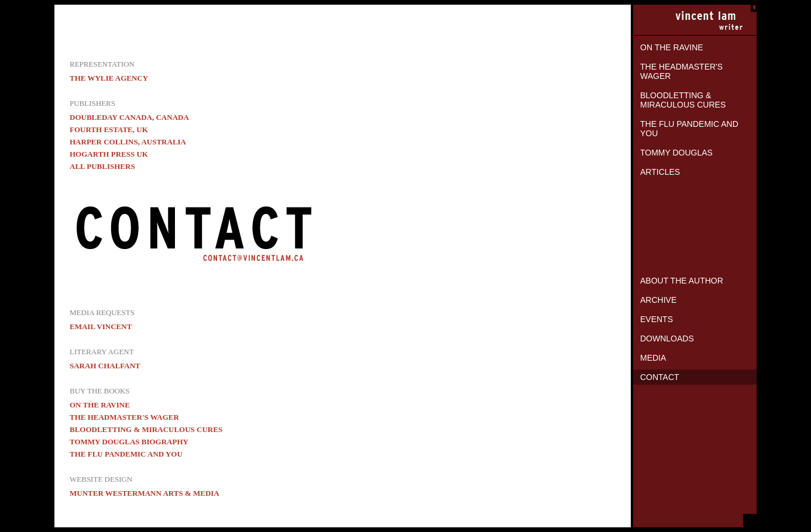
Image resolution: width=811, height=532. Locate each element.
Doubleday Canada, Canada (129, 117)
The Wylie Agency (109, 78)
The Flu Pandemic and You (689, 129)
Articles (660, 172)
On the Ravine (672, 47)
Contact (660, 377)
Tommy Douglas (676, 153)
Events (657, 319)
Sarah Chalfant (105, 366)
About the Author (682, 281)
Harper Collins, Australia (128, 142)
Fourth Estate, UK (109, 129)
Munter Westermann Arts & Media (145, 493)
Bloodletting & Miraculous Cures (683, 100)
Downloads (667, 338)
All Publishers (102, 166)
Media (653, 358)
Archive (658, 300)
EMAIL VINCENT (101, 327)
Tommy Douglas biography (129, 442)
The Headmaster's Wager (681, 71)
